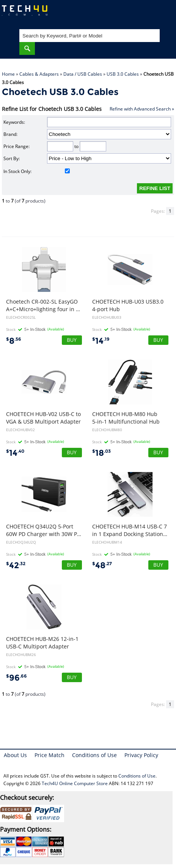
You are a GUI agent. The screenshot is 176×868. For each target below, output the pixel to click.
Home (8, 74)
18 (101, 453)
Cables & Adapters (39, 74)
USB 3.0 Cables (123, 74)
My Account (140, 13)
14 (101, 341)
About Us (15, 755)
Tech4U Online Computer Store (75, 783)
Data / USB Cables (83, 74)
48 (102, 565)
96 (16, 678)
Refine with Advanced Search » (142, 109)
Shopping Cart (163, 13)
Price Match (49, 755)
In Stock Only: (37, 171)
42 (16, 565)
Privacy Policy (141, 755)
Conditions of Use (94, 755)
